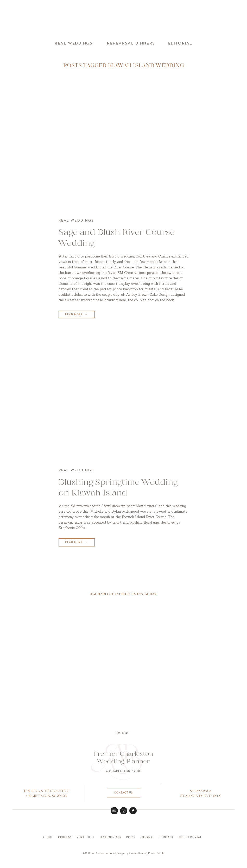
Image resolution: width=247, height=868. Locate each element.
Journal (147, 837)
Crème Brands (138, 853)
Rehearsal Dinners (131, 43)
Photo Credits (156, 853)
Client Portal (190, 837)
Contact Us (123, 793)
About (48, 837)
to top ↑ (123, 733)
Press (131, 837)
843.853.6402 (200, 791)
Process (65, 837)
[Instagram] (124, 811)
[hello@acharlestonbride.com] (114, 811)
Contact (167, 837)
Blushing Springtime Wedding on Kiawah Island (118, 488)
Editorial (180, 43)
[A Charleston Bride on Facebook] (133, 811)
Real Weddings (74, 43)
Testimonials (110, 837)
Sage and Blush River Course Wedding (117, 238)
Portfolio (85, 837)
